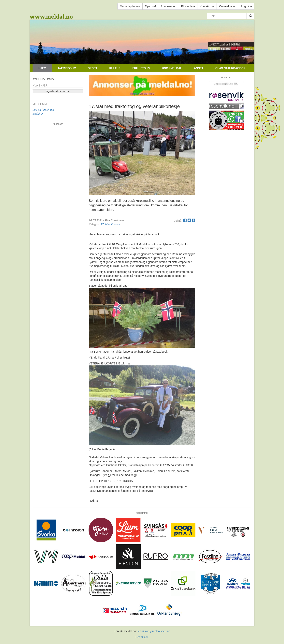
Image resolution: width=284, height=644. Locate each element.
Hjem (42, 68)
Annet (199, 68)
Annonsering (169, 6)
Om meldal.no (228, 6)
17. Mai (105, 224)
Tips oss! (150, 6)
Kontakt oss (207, 6)
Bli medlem (188, 6)
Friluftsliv (141, 68)
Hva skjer (40, 85)
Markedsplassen (130, 6)
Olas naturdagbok (230, 68)
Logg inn (247, 6)
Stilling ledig (43, 79)
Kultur (115, 68)
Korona (116, 224)
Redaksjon (142, 637)
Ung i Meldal (172, 68)
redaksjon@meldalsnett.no (154, 631)
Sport (92, 68)
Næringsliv (67, 68)
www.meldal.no (51, 16)
